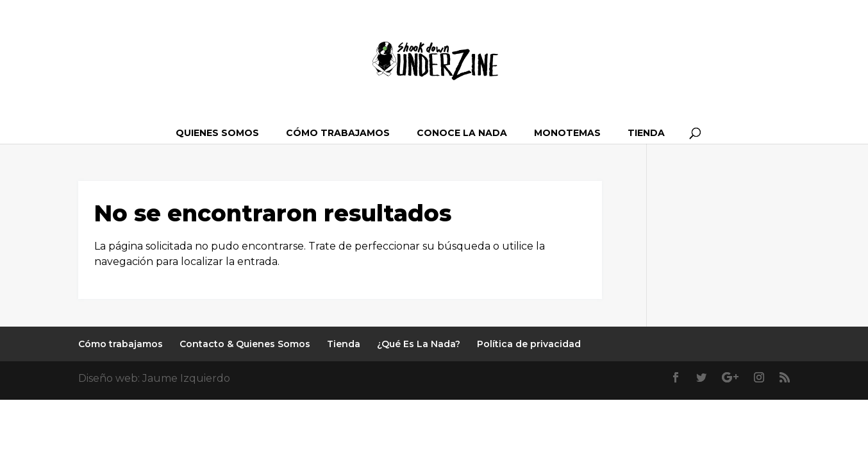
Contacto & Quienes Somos (245, 344)
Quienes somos (217, 133)
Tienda (646, 133)
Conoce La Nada (462, 133)
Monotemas (567, 133)
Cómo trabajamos (338, 133)
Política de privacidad (529, 344)
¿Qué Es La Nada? (419, 344)
